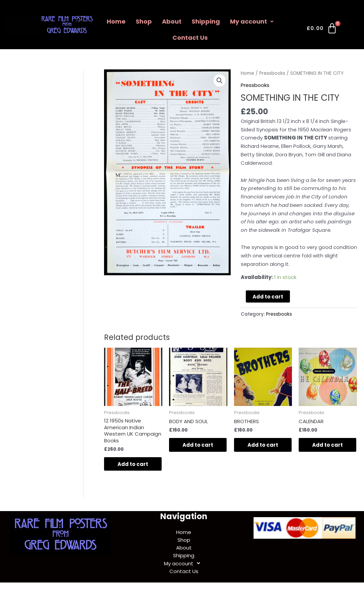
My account (252, 21)
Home (116, 21)
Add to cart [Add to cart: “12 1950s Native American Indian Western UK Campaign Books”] (133, 464)
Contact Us (190, 38)
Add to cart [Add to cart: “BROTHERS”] (263, 445)
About (172, 21)
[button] (220, 81)
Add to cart (268, 297)
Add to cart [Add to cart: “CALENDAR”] (327, 445)
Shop (144, 21)
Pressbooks (272, 73)
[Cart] (322, 30)
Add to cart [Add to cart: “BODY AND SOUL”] (198, 445)
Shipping (206, 21)
